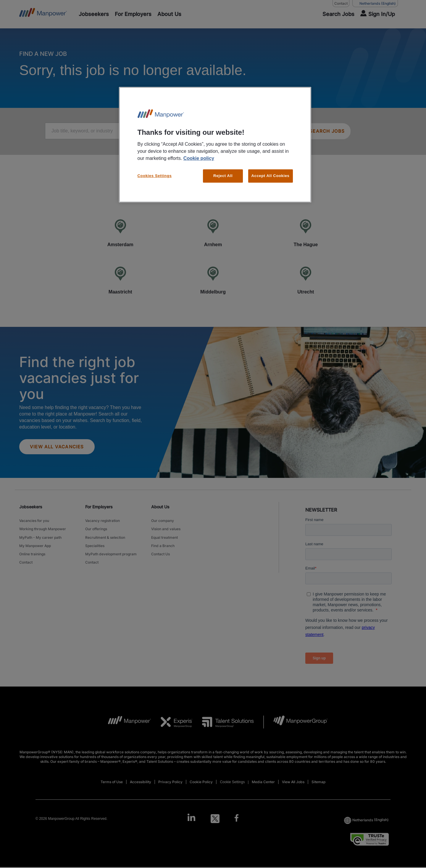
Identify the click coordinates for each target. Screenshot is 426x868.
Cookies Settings (155, 176)
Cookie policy (199, 158)
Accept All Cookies (271, 176)
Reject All (223, 176)
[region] (215, 145)
